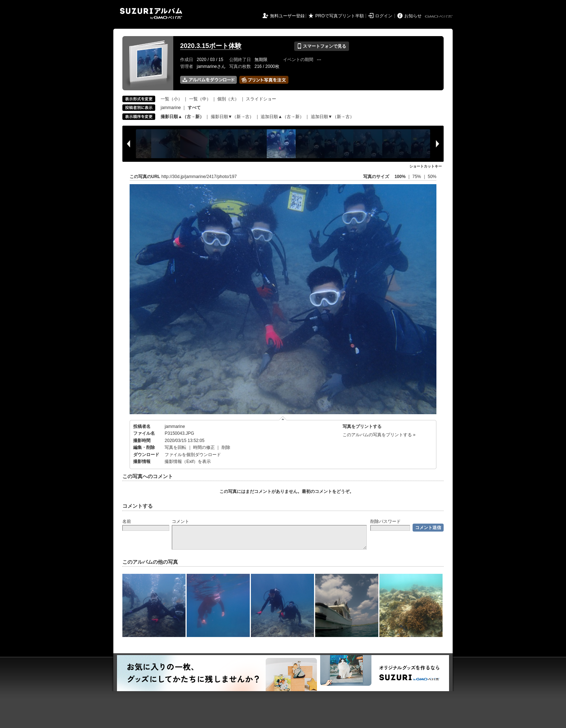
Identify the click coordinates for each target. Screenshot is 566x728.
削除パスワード (386, 521)
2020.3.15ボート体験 (211, 46)
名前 (127, 521)
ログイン (384, 16)
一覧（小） (171, 99)
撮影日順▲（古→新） (182, 117)
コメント (180, 521)
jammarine (171, 108)
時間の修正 (204, 447)
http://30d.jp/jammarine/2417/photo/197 (199, 177)
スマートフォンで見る (321, 46)
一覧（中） (200, 99)
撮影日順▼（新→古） (232, 117)
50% (432, 177)
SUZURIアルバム (151, 14)
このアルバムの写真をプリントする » (379, 435)
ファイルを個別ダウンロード (193, 455)
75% (417, 177)
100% (400, 177)
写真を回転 (175, 447)
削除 (226, 447)
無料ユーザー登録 (287, 16)
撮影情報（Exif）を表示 (188, 461)
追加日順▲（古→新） (282, 117)
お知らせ (413, 16)
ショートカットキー (426, 166)
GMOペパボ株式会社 (439, 17)
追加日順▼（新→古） (332, 117)
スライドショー (261, 99)
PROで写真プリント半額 (340, 16)
